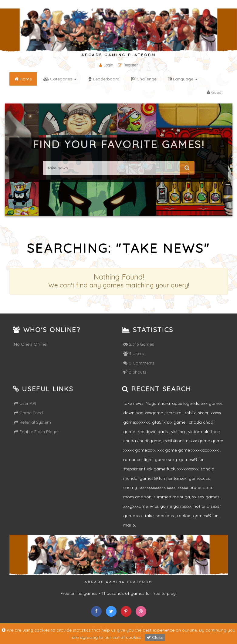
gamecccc (200, 478)
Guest (215, 92)
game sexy (166, 459)
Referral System (32, 422)
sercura (174, 413)
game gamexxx (176, 506)
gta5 (157, 422)
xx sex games (206, 497)
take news (133, 403)
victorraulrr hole (204, 432)
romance (132, 459)
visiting (179, 432)
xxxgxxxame (135, 506)
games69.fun (206, 516)
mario (129, 525)
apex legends (186, 403)
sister (203, 413)
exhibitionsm (176, 441)
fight (148, 459)
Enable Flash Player (36, 432)
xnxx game (175, 422)
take (149, 516)
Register (128, 65)
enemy (131, 487)
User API (25, 403)
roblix (190, 413)
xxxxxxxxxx (188, 469)
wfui (154, 506)
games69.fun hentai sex (163, 478)
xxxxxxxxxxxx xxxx (158, 487)
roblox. (184, 516)
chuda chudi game (142, 441)
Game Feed (28, 413)
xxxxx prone (189, 487)
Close (155, 637)
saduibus (165, 516)
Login (106, 65)
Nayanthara (158, 403)
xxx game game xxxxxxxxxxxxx (189, 450)
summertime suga (172, 497)
